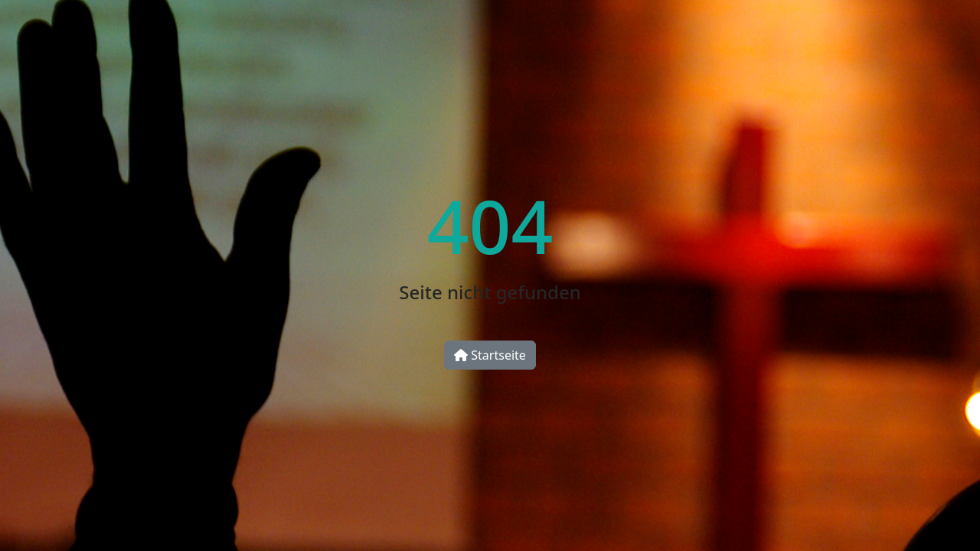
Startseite (490, 355)
